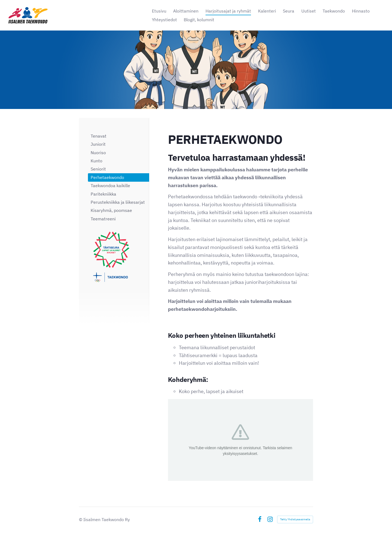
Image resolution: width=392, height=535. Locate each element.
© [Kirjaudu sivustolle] (81, 519)
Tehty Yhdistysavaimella (295, 519)
